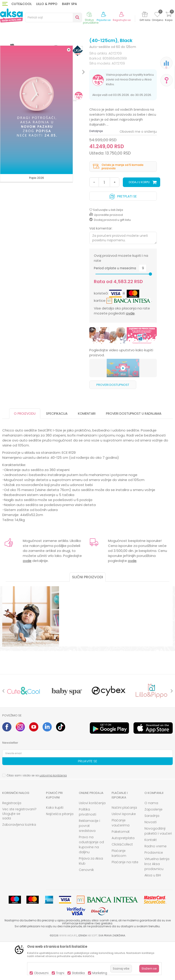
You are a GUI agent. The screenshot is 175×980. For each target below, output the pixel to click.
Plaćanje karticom (119, 891)
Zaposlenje (153, 847)
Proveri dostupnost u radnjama (134, 451)
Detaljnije (96, 168)
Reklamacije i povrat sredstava (89, 863)
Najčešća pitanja (60, 851)
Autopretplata (123, 875)
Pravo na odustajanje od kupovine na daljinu (91, 882)
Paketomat (121, 869)
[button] (54, 17)
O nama (151, 840)
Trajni (60, 973)
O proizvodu (25, 451)
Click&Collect (122, 882)
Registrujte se (122, 20)
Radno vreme (156, 884)
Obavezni (41, 973)
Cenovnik (86, 907)
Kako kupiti (55, 845)
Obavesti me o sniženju (138, 169)
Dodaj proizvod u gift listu (110, 257)
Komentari (87, 451)
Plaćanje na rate (125, 900)
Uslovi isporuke (124, 851)
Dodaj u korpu (139, 220)
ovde (130, 351)
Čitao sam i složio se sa (37, 813)
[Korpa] (169, 17)
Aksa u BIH (153, 913)
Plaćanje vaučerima (121, 860)
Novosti (151, 860)
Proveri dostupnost (113, 422)
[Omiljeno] (157, 15)
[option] (123, 373)
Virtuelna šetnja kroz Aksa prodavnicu (157, 901)
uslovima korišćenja (53, 813)
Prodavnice (154, 890)
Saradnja (152, 853)
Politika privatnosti (87, 849)
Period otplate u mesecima (115, 306)
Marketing (100, 973)
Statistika (78, 973)
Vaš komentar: (101, 266)
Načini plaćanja (124, 845)
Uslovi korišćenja (92, 840)
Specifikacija (57, 451)
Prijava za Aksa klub (91, 898)
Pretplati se (123, 233)
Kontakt (151, 877)
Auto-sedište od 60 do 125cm (102, 46)
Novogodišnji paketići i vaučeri (158, 868)
